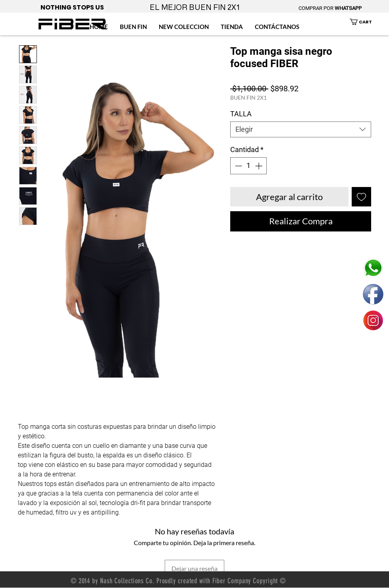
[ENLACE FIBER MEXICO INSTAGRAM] (373, 320)
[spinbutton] (248, 166)
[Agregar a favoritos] (361, 197)
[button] (365, 22)
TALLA (241, 114)
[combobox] (301, 129)
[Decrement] (238, 166)
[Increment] (259, 166)
